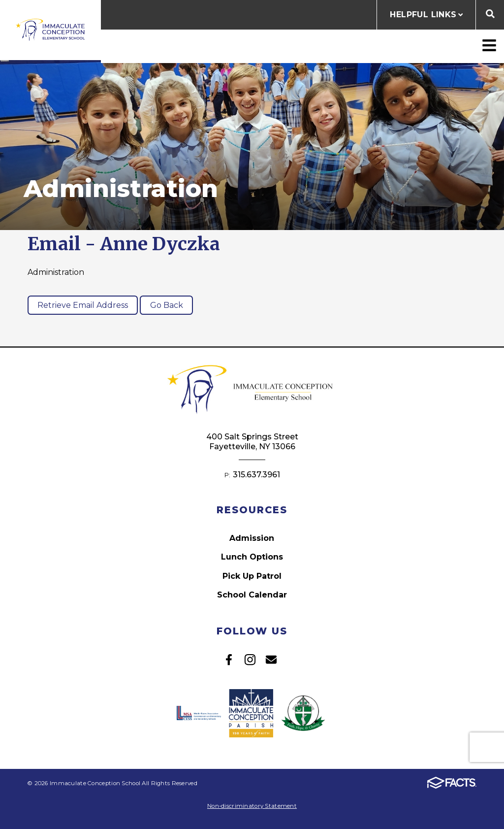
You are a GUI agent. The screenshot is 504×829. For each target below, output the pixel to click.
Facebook (229, 660)
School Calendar (252, 595)
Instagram (250, 660)
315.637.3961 (256, 475)
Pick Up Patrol (252, 576)
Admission (252, 538)
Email (271, 660)
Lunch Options (252, 557)
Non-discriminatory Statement (252, 806)
